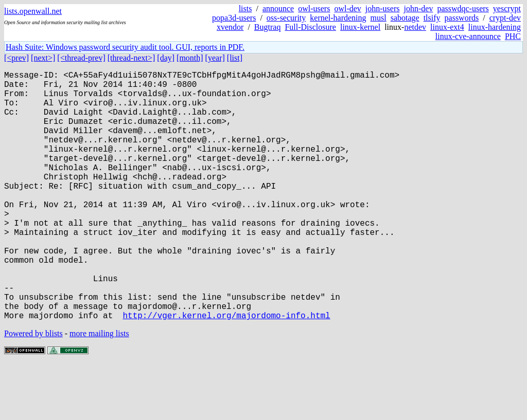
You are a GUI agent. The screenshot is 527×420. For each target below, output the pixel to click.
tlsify (432, 18)
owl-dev (347, 8)
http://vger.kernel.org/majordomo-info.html (226, 371)
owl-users (314, 8)
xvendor (230, 27)
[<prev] (16, 58)
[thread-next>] (131, 58)
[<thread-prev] (81, 58)
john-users (383, 8)
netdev (415, 27)
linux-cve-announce (468, 36)
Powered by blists (33, 389)
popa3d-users (234, 18)
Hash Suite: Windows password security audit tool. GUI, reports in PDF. (125, 47)
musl (379, 18)
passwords (462, 18)
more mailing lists (99, 389)
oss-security (286, 18)
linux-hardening (495, 27)
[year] (215, 58)
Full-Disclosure (310, 27)
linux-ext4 (447, 27)
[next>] (43, 58)
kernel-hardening (338, 18)
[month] (190, 58)
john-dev (419, 8)
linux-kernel (360, 27)
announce (278, 8)
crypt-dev (505, 18)
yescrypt (507, 8)
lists (245, 8)
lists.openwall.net (33, 11)
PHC (513, 36)
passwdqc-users (463, 8)
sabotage (405, 18)
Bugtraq (268, 27)
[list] (235, 58)
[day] (166, 58)
